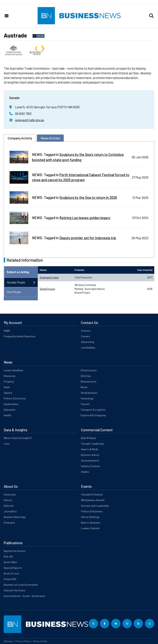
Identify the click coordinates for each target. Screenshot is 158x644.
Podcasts (9, 523)
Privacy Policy (23, 641)
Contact (86, 331)
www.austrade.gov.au (30, 120)
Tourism (85, 404)
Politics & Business (92, 511)
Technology (87, 398)
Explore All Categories (93, 415)
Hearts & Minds (90, 449)
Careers (85, 336)
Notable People (16, 282)
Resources (10, 376)
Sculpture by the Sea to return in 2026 (88, 197)
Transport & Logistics (93, 410)
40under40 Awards (92, 494)
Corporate (10, 494)
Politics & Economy (15, 398)
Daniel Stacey (47, 289)
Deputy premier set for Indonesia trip (88, 238)
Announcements (90, 460)
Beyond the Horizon (15, 551)
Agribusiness (11, 404)
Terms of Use (40, 641)
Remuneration (88, 381)
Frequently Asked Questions (20, 336)
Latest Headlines (13, 370)
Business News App (15, 517)
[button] (151, 16)
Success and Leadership (95, 506)
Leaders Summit (90, 528)
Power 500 (10, 579)
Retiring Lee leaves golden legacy (85, 218)
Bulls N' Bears (89, 438)
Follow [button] (40, 36)
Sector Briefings (90, 517)
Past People (14, 292)
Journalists (10, 511)
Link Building (88, 348)
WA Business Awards (93, 500)
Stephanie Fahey (49, 277)
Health (7, 415)
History (8, 500)
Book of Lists (11, 573)
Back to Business (91, 523)
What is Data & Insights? (18, 438)
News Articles (50, 138)
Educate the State (14, 590)
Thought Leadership (92, 444)
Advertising (88, 342)
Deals (7, 387)
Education (10, 410)
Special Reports (13, 568)
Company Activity (20, 138)
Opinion (8, 393)
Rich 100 (8, 556)
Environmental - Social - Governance (24, 596)
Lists (7, 444)
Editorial (9, 506)
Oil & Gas (86, 376)
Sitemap (8, 641)
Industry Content (91, 466)
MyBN (7, 331)
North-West (10, 562)
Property (9, 381)
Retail (84, 387)
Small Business (89, 393)
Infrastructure (89, 370)
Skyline (85, 472)
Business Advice (90, 455)
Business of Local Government (21, 585)
